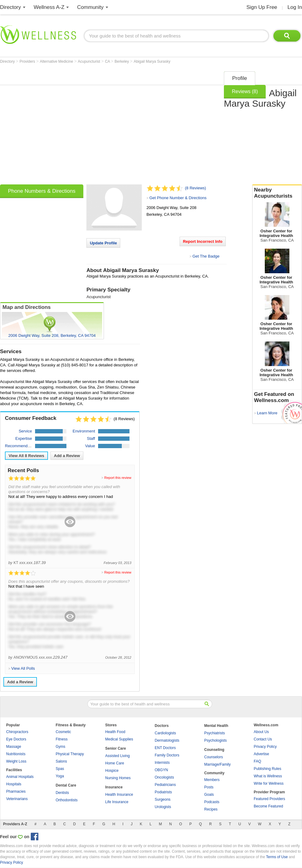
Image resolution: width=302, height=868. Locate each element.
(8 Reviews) (195, 188)
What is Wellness (268, 776)
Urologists (163, 807)
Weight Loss (16, 761)
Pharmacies (16, 791)
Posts (209, 787)
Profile (240, 78)
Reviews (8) (245, 91)
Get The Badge (206, 256)
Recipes (211, 809)
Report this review (118, 478)
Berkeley (122, 61)
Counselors (214, 757)
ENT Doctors (165, 748)
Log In (295, 7)
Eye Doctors (16, 739)
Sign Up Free (262, 7)
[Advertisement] (58, 126)
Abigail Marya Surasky (152, 61)
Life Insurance (117, 802)
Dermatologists (167, 740)
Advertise (261, 754)
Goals (209, 795)
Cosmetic (63, 732)
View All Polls (23, 668)
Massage (14, 747)
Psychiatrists (215, 733)
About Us (261, 732)
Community (90, 7)
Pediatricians (165, 785)
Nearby (277, 193)
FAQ (257, 761)
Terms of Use (277, 857)
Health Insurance (119, 795)
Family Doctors (167, 755)
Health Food (115, 732)
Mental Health (216, 726)
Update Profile (103, 243)
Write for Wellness (269, 783)
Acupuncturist (89, 61)
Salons (61, 761)
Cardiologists (165, 733)
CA (108, 61)
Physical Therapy (70, 754)
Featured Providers (269, 799)
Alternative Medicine (57, 61)
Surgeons (163, 799)
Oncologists (164, 777)
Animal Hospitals (20, 777)
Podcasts (212, 802)
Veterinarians (17, 799)
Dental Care (66, 785)
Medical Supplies (119, 739)
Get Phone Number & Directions (178, 198)
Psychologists (215, 740)
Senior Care (115, 748)
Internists (162, 763)
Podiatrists (163, 792)
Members (212, 780)
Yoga (60, 776)
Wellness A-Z (49, 7)
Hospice (112, 771)
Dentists (62, 793)
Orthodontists (67, 800)
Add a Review (67, 456)
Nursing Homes (118, 778)
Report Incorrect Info (203, 241)
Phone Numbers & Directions (42, 191)
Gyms (60, 747)
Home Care (115, 763)
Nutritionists (16, 754)
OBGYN (161, 770)
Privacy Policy (265, 747)
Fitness (62, 739)
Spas (60, 769)
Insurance (114, 787)
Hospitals (14, 784)
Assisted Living (117, 756)
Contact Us (263, 739)
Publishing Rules (267, 769)
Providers (28, 61)
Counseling (214, 750)
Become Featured (268, 806)
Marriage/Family (217, 764)
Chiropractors (17, 732)
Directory (10, 7)
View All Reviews (26, 456)
